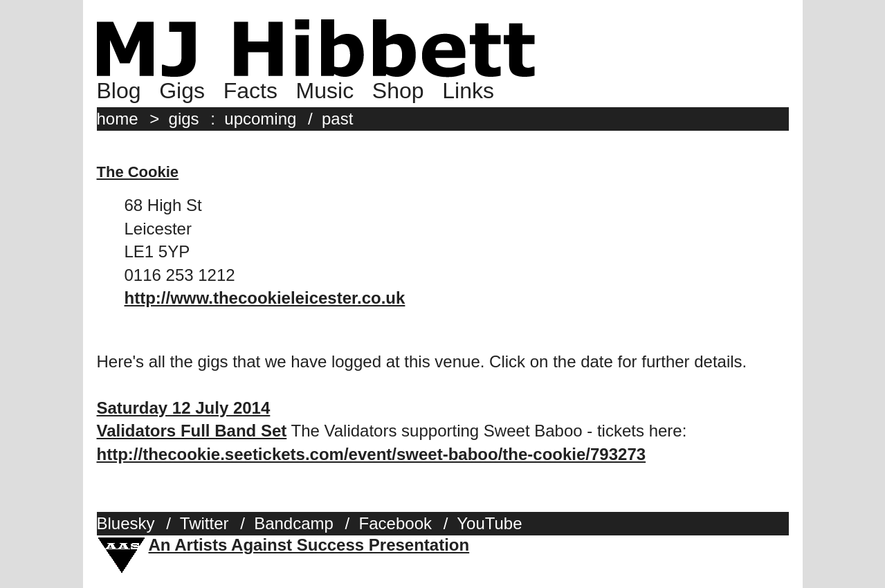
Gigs (182, 91)
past (337, 119)
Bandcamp (294, 523)
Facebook (395, 523)
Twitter (204, 523)
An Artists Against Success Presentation (309, 545)
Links (468, 91)
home (118, 119)
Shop (398, 91)
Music (325, 91)
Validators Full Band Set (192, 431)
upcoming (260, 119)
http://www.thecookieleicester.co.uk (265, 298)
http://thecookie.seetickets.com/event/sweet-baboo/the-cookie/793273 (372, 454)
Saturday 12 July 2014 (184, 408)
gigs (184, 119)
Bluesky (126, 523)
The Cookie (138, 172)
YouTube (489, 523)
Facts (250, 91)
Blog (119, 91)
